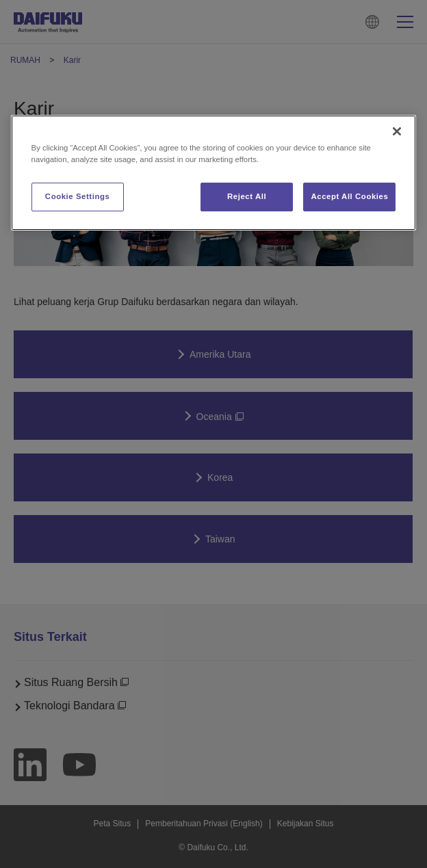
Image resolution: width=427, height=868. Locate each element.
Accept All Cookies (349, 196)
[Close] (397, 131)
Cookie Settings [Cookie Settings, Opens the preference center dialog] (78, 196)
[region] (214, 173)
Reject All (247, 196)
